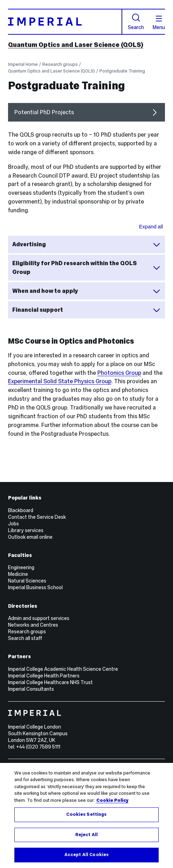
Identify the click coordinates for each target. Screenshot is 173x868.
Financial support (86, 310)
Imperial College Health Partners (44, 676)
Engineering (21, 567)
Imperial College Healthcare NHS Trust (50, 682)
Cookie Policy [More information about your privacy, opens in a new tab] (112, 800)
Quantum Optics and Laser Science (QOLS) (76, 45)
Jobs (13, 524)
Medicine (18, 574)
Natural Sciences (27, 581)
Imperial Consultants (31, 689)
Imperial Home (23, 64)
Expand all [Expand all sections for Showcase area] (151, 227)
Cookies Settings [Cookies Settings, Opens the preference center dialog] (86, 814)
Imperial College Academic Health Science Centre (63, 669)
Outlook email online (30, 537)
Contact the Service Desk (37, 517)
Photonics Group (119, 373)
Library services (26, 530)
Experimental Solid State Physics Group (60, 381)
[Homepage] (65, 22)
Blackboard (21, 510)
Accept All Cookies (86, 855)
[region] (86, 815)
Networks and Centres (33, 625)
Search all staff (25, 638)
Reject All (86, 835)
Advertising (86, 244)
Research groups (60, 64)
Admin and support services (39, 618)
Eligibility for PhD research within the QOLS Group (86, 267)
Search (136, 22)
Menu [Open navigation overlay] (159, 23)
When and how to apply (86, 291)
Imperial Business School (35, 587)
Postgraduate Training (122, 71)
